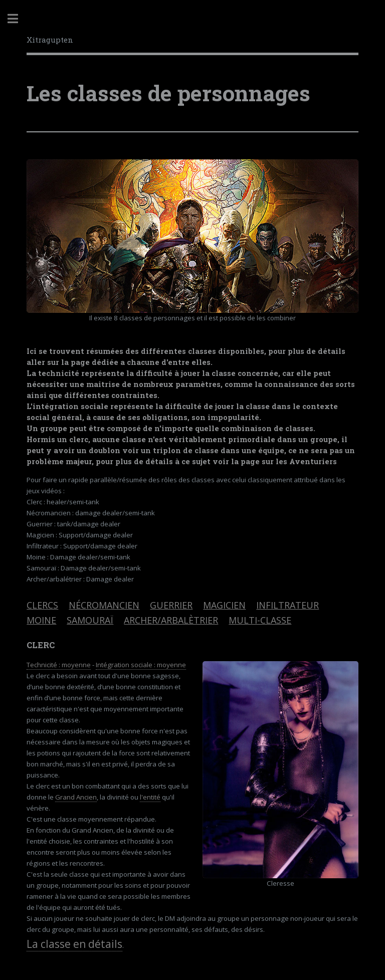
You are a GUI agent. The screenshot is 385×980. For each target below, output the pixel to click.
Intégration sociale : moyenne (141, 665)
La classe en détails (74, 944)
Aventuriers (313, 461)
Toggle (18, 19)
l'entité (150, 797)
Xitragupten (50, 40)
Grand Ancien (76, 797)
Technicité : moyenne (59, 665)
